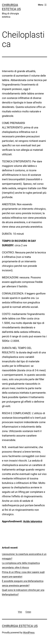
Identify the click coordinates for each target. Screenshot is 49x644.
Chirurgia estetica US (20, 626)
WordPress (29, 632)
